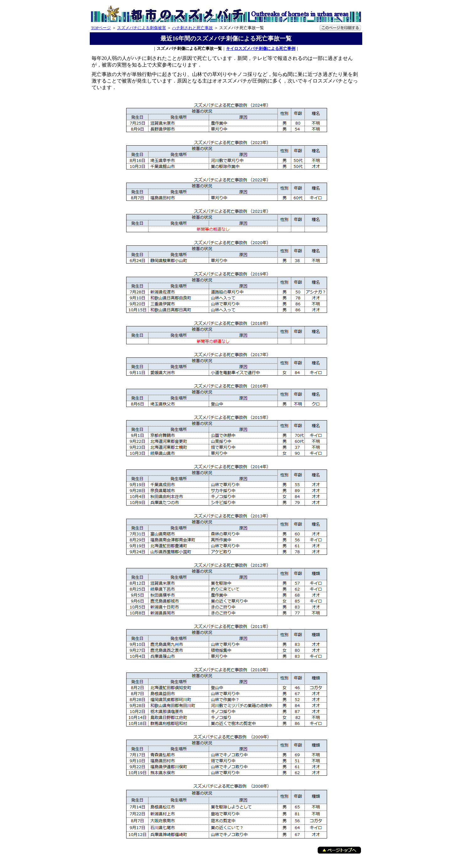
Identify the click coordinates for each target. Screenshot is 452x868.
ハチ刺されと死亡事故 (192, 28)
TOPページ (101, 28)
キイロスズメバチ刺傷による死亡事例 (261, 48)
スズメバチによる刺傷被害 (142, 28)
